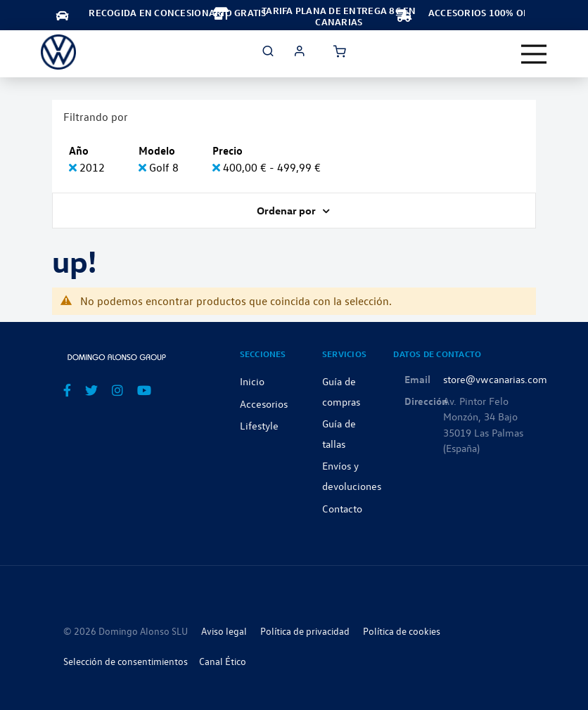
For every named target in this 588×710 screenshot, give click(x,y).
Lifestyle (259, 425)
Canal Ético (223, 661)
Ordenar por (287, 210)
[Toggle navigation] (534, 54)
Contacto (342, 508)
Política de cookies (402, 631)
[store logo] (58, 52)
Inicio (252, 381)
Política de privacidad (305, 631)
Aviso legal (224, 631)
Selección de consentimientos (126, 661)
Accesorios (264, 404)
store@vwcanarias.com (495, 379)
